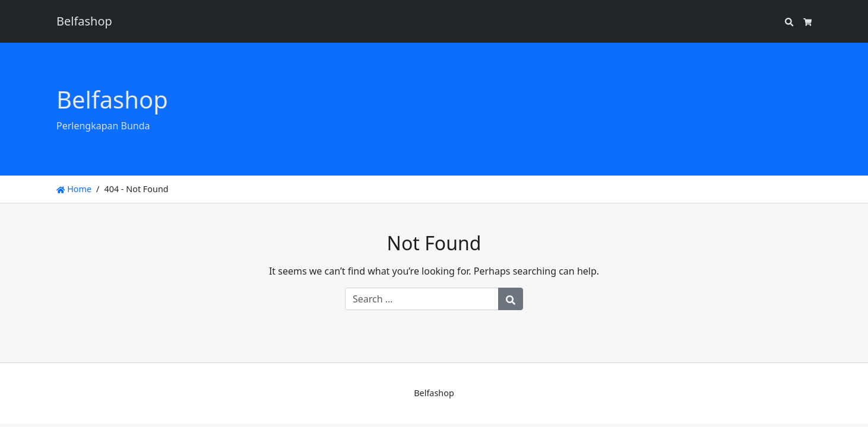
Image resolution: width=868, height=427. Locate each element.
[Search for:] (422, 299)
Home (74, 189)
